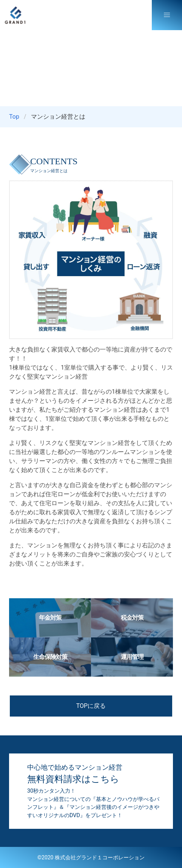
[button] (167, 15)
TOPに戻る (91, 706)
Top (14, 117)
